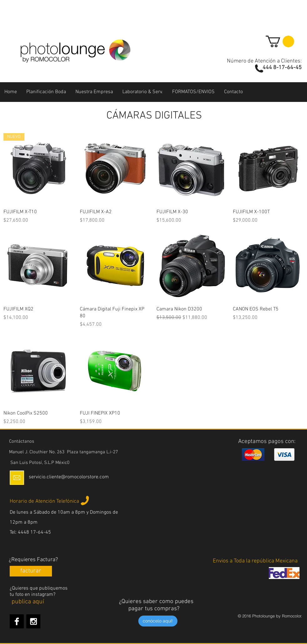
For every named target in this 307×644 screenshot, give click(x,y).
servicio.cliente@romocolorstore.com (69, 477)
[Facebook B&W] (17, 621)
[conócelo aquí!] (158, 621)
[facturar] (31, 571)
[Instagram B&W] (33, 621)
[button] (280, 41)
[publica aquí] (28, 602)
